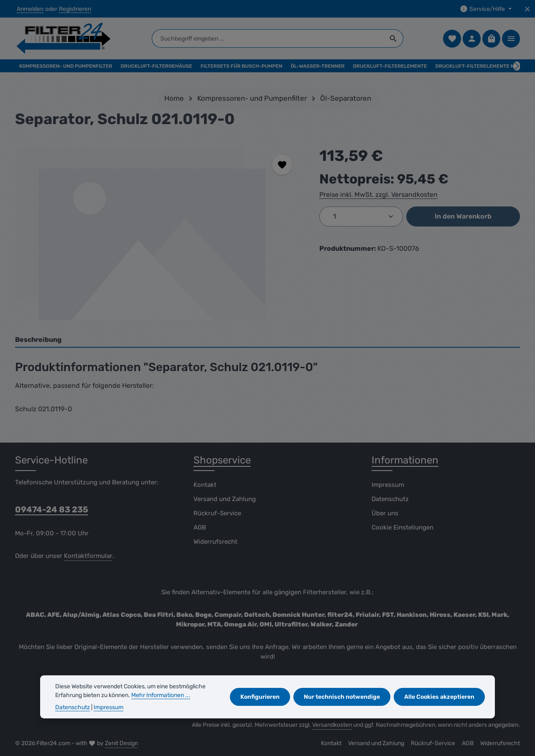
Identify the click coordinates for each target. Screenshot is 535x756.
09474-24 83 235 (52, 509)
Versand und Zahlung (225, 499)
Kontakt (205, 485)
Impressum (388, 485)
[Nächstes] (517, 66)
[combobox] (268, 38)
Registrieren (75, 9)
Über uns (385, 513)
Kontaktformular (88, 556)
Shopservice (222, 460)
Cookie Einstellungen (403, 527)
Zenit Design (121, 743)
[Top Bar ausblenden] (527, 9)
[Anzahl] (361, 216)
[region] (159, 234)
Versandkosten (332, 725)
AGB (200, 527)
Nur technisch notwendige (342, 697)
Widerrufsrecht (215, 542)
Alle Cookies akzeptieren (439, 697)
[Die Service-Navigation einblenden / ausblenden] (486, 9)
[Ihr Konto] (472, 39)
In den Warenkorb (463, 216)
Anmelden (30, 9)
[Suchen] (394, 38)
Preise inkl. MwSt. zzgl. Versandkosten (378, 195)
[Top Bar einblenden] (511, 39)
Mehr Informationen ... (161, 695)
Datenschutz (390, 499)
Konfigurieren (260, 697)
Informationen (405, 460)
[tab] (267, 340)
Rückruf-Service (217, 513)
